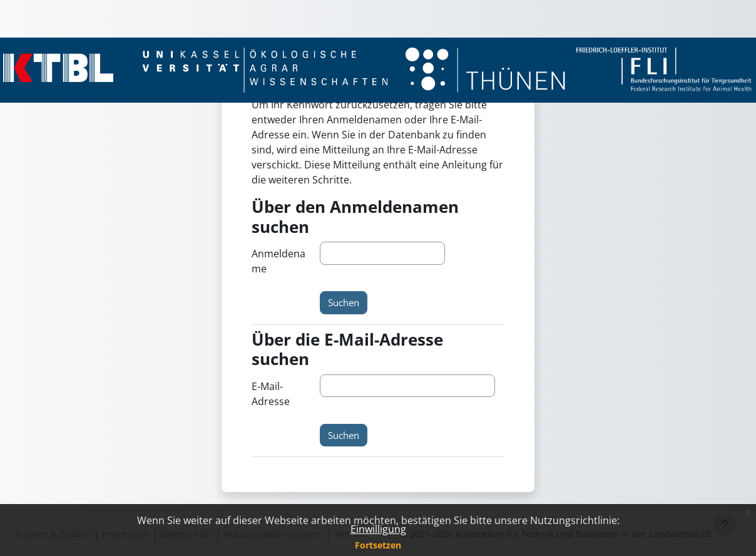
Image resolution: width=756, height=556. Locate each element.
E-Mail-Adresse (271, 394)
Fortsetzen (378, 545)
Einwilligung (378, 529)
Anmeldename (278, 261)
